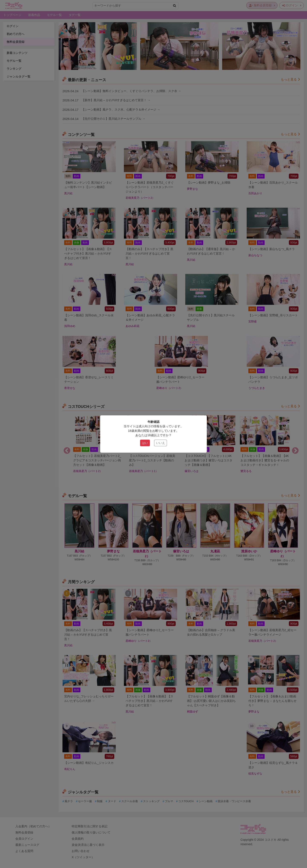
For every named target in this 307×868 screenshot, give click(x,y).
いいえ (161, 443)
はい (145, 443)
